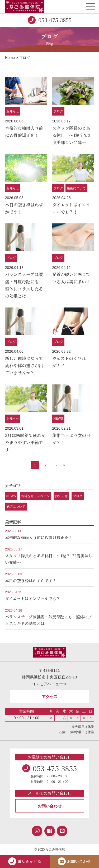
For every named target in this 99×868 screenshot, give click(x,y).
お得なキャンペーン (35, 496)
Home (10, 58)
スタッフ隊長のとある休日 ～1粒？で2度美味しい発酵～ (71, 135)
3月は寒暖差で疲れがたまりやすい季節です (25, 442)
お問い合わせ (50, 806)
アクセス (50, 697)
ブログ (58, 111)
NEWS (58, 419)
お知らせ (13, 111)
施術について (76, 188)
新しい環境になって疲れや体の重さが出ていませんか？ (24, 366)
